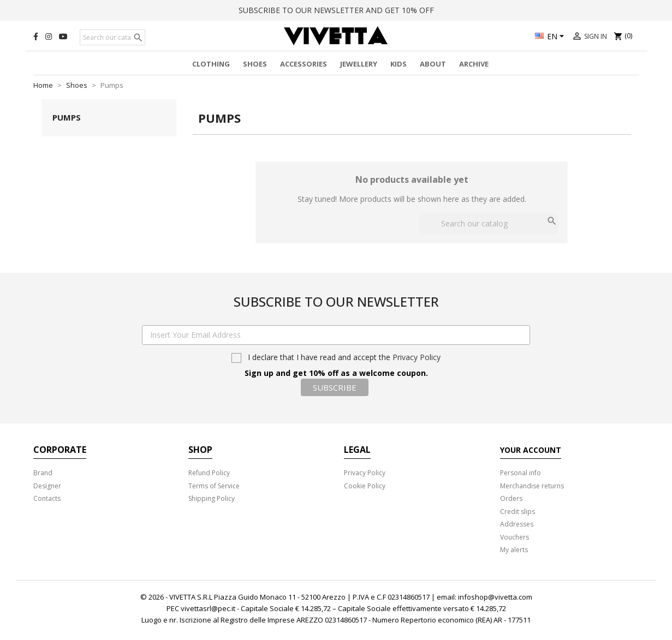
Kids (399, 64)
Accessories (304, 64)
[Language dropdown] (551, 37)
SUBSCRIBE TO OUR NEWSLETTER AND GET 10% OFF (336, 10)
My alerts (514, 550)
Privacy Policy (417, 357)
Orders (511, 498)
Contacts (47, 498)
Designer (47, 486)
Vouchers (515, 537)
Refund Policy (209, 473)
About (433, 64)
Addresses (517, 524)
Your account (531, 450)
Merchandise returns (532, 486)
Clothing (211, 64)
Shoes (255, 64)
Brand (43, 473)
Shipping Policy (212, 498)
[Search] (112, 38)
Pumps (67, 117)
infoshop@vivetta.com (495, 597)
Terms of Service (214, 486)
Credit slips (518, 512)
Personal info (521, 473)
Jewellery (359, 64)
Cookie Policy (365, 486)
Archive (474, 64)
